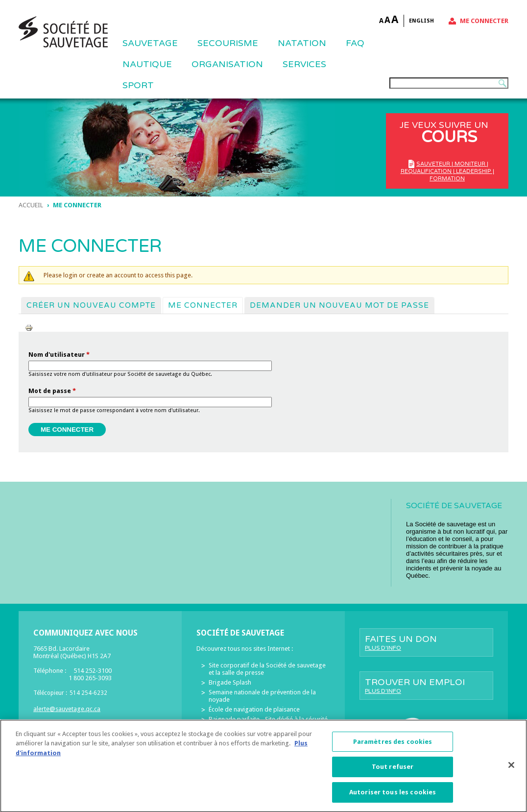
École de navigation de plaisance (254, 709)
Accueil (31, 205)
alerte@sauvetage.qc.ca (67, 709)
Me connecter (484, 21)
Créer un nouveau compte (91, 305)
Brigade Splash (230, 682)
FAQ (355, 43)
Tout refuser (393, 772)
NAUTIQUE (147, 64)
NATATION (302, 43)
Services (304, 64)
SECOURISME (228, 43)
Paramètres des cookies (393, 747)
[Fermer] (511, 769)
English (421, 21)
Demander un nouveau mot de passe (339, 305)
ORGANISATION (227, 64)
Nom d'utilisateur (59, 355)
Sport (138, 85)
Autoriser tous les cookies (393, 797)
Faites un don (426, 642)
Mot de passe (52, 391)
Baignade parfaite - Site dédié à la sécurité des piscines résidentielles (268, 723)
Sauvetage (150, 43)
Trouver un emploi (426, 686)
